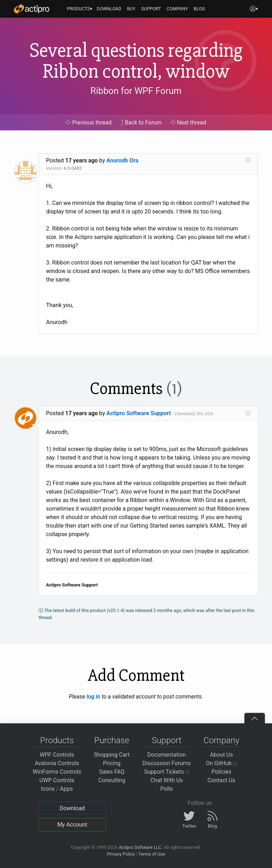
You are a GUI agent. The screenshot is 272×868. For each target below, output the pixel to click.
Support (166, 740)
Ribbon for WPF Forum (136, 91)
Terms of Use (152, 854)
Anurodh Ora (123, 160)
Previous (89, 123)
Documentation (167, 755)
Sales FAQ (112, 772)
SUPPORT (151, 9)
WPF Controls (57, 755)
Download (72, 808)
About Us (222, 755)
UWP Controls (57, 780)
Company (222, 740)
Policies (221, 772)
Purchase (112, 740)
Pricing (112, 763)
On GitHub (221, 763)
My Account (72, 825)
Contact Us (222, 780)
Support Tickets (167, 772)
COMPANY (177, 9)
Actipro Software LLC (140, 847)
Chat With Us (166, 780)
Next (189, 123)
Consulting (112, 780)
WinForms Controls (57, 772)
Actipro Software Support (139, 413)
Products (57, 740)
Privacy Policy (121, 854)
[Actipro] (32, 9)
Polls (167, 789)
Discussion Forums (167, 763)
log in (93, 697)
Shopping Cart (112, 755)
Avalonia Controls (57, 763)
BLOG (199, 9)
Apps (66, 789)
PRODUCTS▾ (80, 9)
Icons (48, 789)
